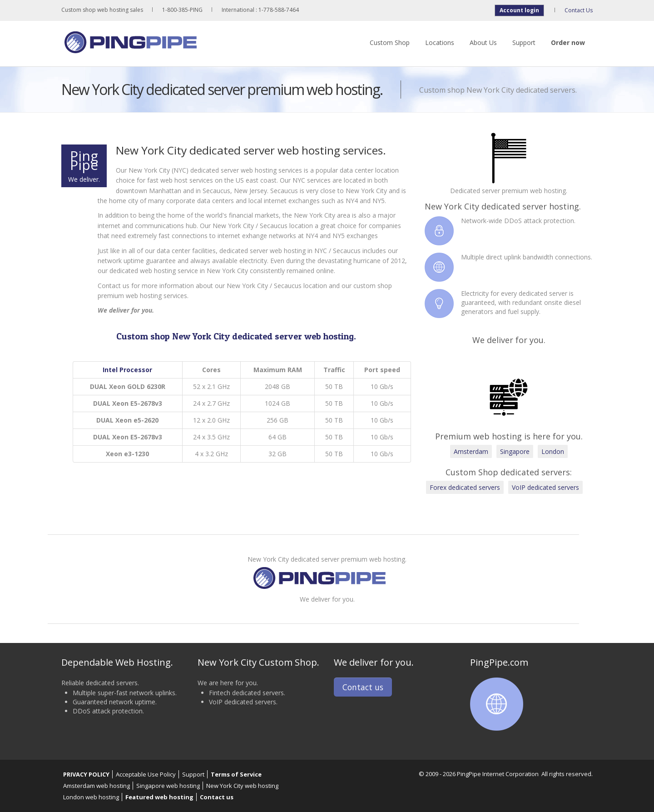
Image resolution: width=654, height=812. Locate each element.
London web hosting (91, 797)
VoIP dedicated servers (545, 487)
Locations (440, 42)
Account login (519, 10)
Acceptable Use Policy (146, 774)
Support (524, 42)
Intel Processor (127, 370)
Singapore (515, 451)
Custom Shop (390, 42)
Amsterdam (471, 451)
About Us (483, 42)
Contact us (363, 687)
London (553, 451)
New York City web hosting (242, 786)
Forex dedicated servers (465, 487)
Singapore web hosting (168, 786)
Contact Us (579, 10)
